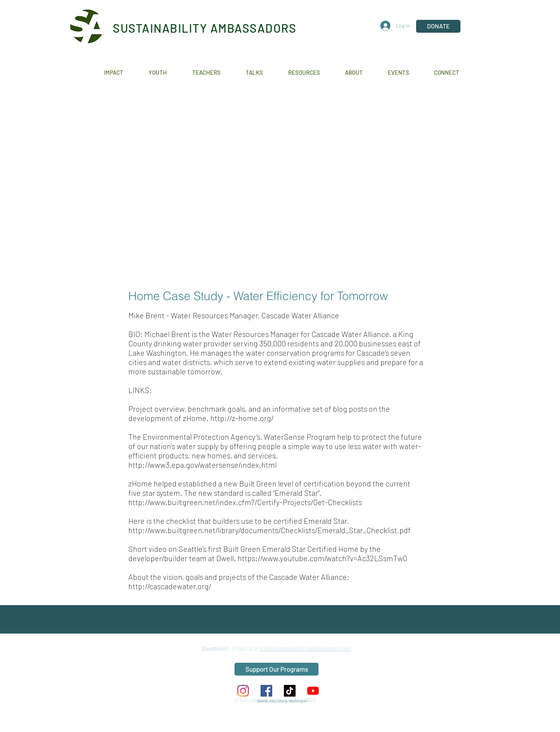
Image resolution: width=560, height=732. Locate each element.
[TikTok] (290, 691)
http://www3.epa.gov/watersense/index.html (202, 465)
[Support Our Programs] (276, 669)
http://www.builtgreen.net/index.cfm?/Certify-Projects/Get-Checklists (245, 502)
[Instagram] (243, 691)
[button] (120, 73)
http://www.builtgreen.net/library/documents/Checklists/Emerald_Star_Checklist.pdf (269, 530)
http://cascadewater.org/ (170, 586)
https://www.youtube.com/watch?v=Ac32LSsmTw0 (323, 558)
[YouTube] (313, 691)
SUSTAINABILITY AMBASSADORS (205, 28)
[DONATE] (438, 26)
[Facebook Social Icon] (266, 691)
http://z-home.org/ (242, 418)
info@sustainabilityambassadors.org (305, 648)
